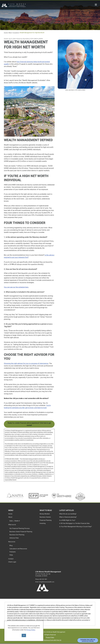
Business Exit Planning (17, 535)
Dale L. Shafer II (15, 521)
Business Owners (45, 517)
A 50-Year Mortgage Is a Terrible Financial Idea (74, 523)
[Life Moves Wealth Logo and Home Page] (43, 592)
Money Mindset (45, 514)
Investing (16, 33)
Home (6, 33)
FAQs (11, 555)
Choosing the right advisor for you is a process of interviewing (26, 363)
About (10, 517)
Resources (12, 542)
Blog (10, 33)
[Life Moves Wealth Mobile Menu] (96, 5)
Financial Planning (46, 520)
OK (24, 635)
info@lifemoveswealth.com (47, 582)
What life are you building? (68, 514)
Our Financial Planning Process (20, 528)
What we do (12, 525)
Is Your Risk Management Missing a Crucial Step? (75, 527)
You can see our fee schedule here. (16, 287)
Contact (11, 559)
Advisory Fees (14, 538)
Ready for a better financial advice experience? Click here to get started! (29, 424)
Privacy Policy (50, 637)
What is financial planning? (68, 517)
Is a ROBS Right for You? (67, 520)
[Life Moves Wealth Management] (14, 7)
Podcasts (13, 552)
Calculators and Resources (18, 549)
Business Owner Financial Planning (21, 532)
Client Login (12, 562)
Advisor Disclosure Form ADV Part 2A (50, 640)
